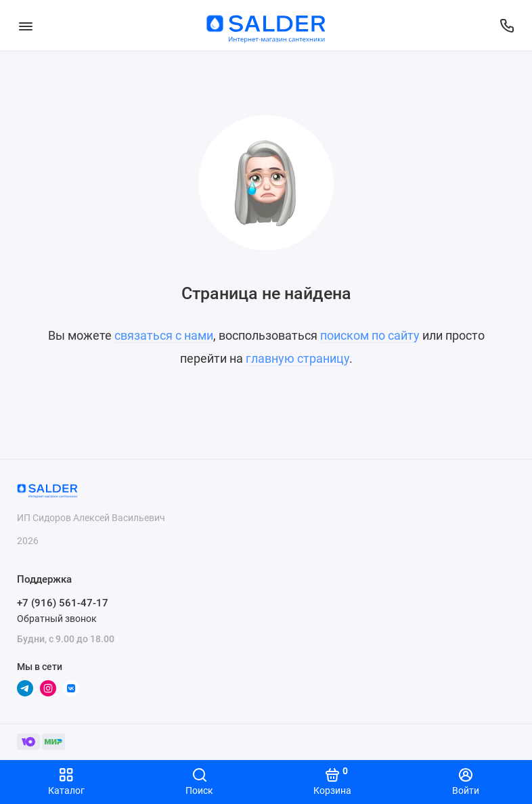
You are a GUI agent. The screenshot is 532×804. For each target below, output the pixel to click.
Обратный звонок (57, 619)
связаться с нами (164, 335)
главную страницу (297, 358)
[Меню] (25, 25)
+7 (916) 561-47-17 (63, 603)
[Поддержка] (507, 25)
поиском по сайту (370, 335)
